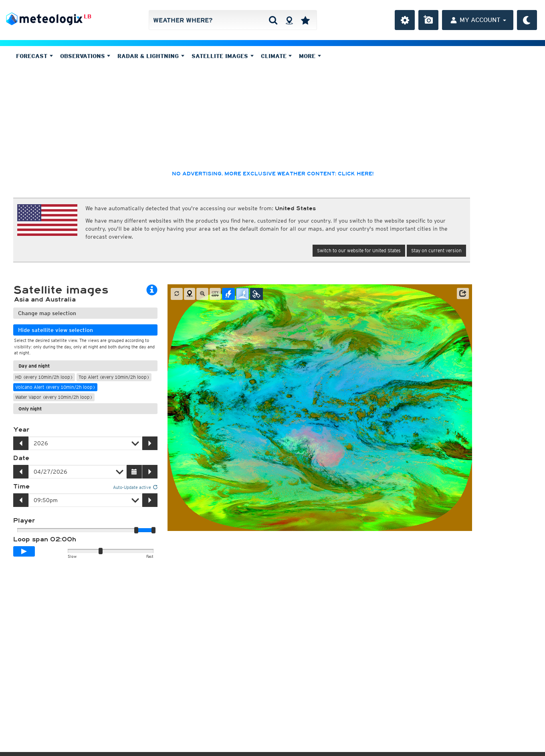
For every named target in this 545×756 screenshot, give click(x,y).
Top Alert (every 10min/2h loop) (114, 377)
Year (21, 430)
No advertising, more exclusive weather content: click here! (273, 174)
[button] (463, 294)
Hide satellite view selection (56, 330)
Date (21, 458)
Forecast (34, 56)
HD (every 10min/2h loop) (44, 377)
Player (24, 521)
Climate (277, 56)
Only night (30, 409)
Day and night (34, 366)
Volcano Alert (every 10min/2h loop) (55, 387)
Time (21, 487)
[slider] (153, 530)
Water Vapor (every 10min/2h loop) (54, 397)
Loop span (45, 539)
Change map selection (47, 313)
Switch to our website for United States (359, 250)
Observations (85, 56)
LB (88, 16)
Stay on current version (436, 250)
